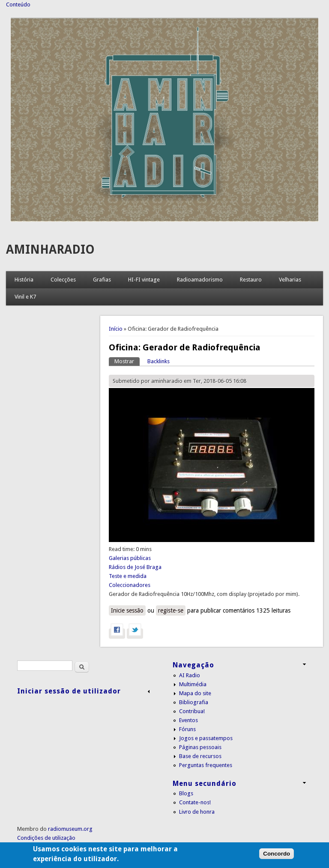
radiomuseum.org (70, 829)
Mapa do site (195, 693)
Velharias (290, 280)
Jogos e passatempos (206, 738)
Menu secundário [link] (205, 784)
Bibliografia (194, 702)
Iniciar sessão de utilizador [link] (69, 691)
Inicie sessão (127, 610)
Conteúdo (18, 4)
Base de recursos (200, 756)
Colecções (63, 280)
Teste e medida (128, 576)
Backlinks (159, 361)
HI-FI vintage (144, 280)
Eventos (188, 720)
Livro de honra (197, 812)
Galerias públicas (130, 558)
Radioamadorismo (200, 280)
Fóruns (187, 729)
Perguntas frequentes (206, 765)
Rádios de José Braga (135, 567)
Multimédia (193, 684)
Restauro (251, 280)
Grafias (102, 280)
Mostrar (127, 361)
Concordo (277, 861)
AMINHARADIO (50, 250)
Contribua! (192, 711)
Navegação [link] (193, 665)
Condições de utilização (46, 838)
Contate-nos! (195, 802)
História (24, 280)
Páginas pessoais (200, 747)
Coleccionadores (130, 585)
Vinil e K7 (25, 297)
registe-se (171, 610)
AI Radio (190, 675)
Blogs (186, 793)
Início (116, 329)
